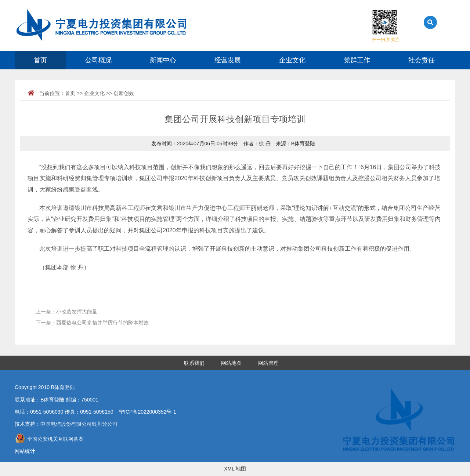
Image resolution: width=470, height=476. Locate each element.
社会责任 (422, 60)
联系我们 (194, 363)
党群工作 (357, 60)
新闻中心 (163, 60)
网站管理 (268, 363)
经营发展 (228, 60)
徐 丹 (265, 143)
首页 (40, 60)
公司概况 (98, 60)
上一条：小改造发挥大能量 (66, 312)
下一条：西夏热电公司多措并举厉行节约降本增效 (92, 323)
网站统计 (25, 451)
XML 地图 (235, 469)
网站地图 (231, 363)
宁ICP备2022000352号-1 (148, 412)
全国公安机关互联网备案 (49, 439)
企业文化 (292, 60)
